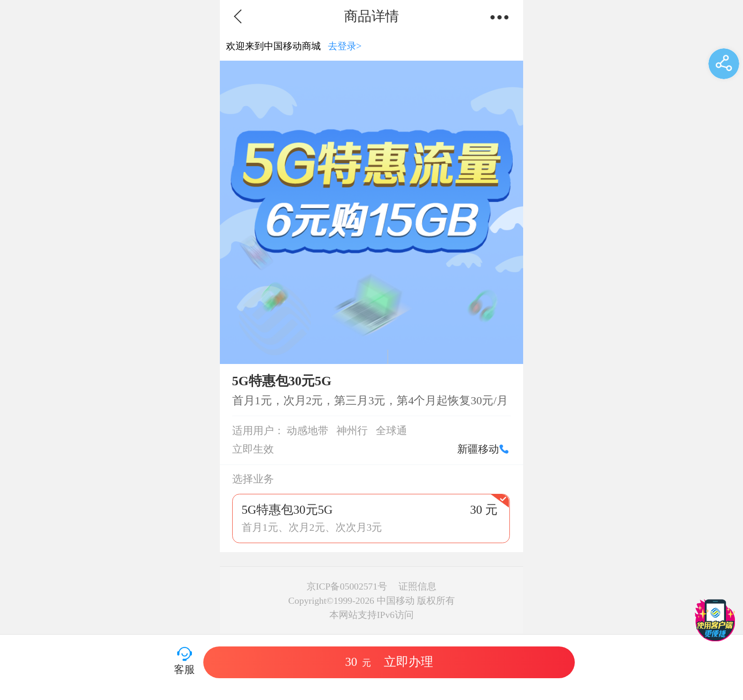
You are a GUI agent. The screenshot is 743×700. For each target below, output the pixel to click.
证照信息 (417, 586)
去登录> (345, 46)
